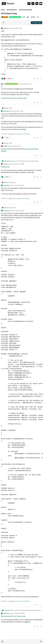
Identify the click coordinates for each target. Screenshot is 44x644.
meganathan (6, 613)
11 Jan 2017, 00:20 (19, 185)
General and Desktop (15, 17)
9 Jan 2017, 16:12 (27, 84)
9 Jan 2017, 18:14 (17, 146)
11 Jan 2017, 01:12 (19, 211)
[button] (3, 642)
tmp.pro (3, 223)
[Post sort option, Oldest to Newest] (3, 23)
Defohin (5, 146)
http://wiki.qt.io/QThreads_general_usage (14, 98)
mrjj (4, 84)
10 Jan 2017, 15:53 (18, 164)
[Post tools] (41, 79)
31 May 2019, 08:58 (20, 613)
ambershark (6, 111)
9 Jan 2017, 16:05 (17, 28)
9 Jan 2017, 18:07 (19, 111)
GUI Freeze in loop (20, 616)
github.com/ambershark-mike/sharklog (21, 134)
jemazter (5, 28)
